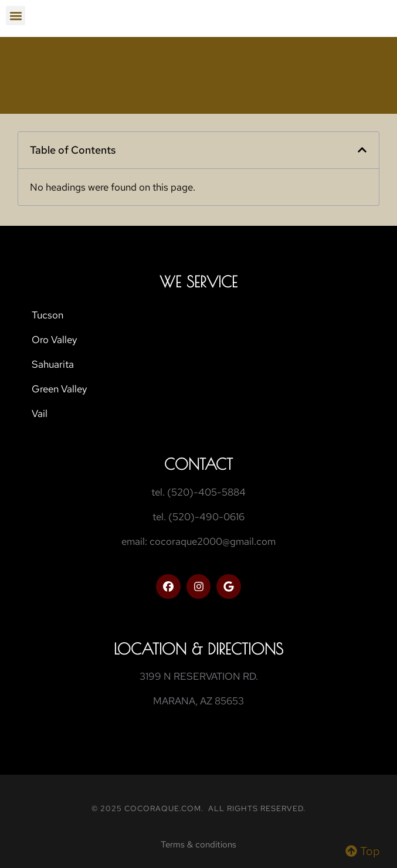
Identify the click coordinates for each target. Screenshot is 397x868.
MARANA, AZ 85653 (199, 701)
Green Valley (59, 389)
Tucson (47, 315)
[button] (16, 16)
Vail (40, 413)
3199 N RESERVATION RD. (199, 676)
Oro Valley (54, 340)
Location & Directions (199, 649)
